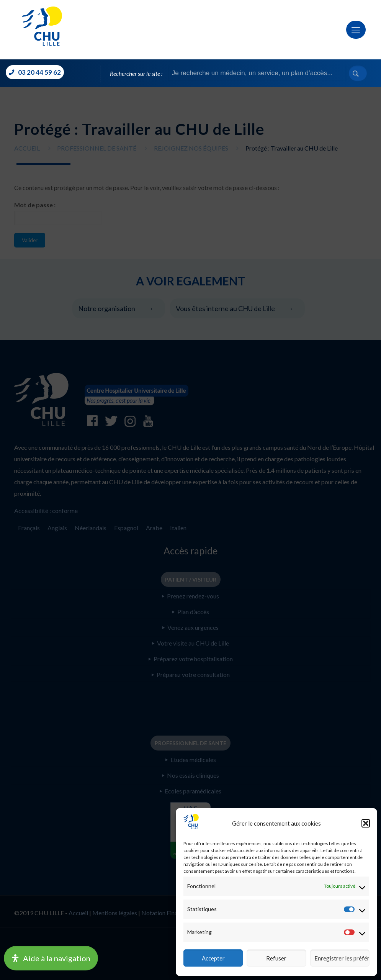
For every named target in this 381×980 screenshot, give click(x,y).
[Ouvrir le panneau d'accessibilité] (51, 958)
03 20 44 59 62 (39, 72)
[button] (366, 823)
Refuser (276, 958)
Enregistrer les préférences (342, 958)
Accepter (213, 958)
